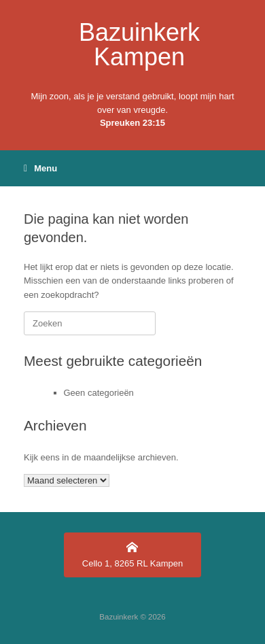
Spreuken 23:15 (132, 123)
